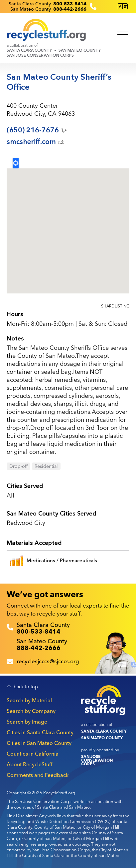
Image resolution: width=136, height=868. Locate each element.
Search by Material (29, 700)
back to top (26, 687)
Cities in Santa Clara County (40, 732)
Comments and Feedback (38, 775)
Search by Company (31, 711)
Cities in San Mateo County (39, 743)
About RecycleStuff (30, 764)
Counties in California (33, 754)
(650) (37, 130)
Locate (16, 163)
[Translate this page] (123, 7)
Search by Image (27, 722)
